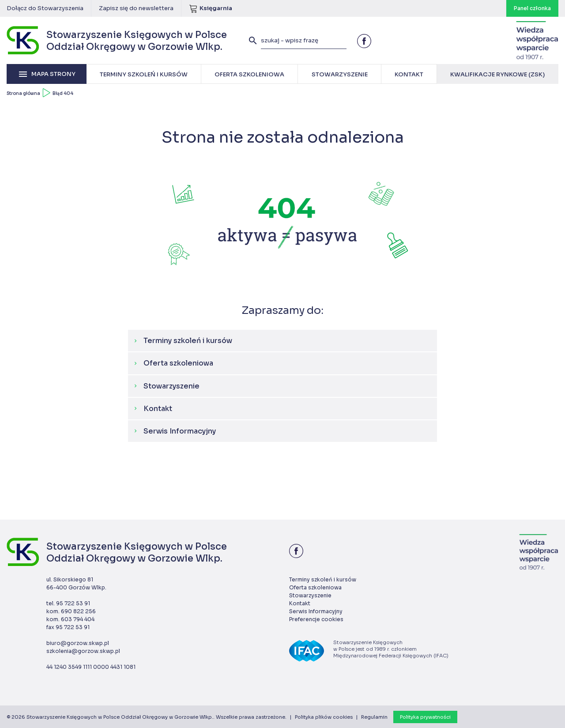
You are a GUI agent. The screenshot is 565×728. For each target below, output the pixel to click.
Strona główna (23, 93)
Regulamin (374, 717)
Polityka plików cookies (324, 717)
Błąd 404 (63, 93)
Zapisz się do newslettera (136, 8)
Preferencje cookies (316, 619)
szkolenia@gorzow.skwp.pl (83, 651)
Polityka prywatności (425, 717)
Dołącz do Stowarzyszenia (45, 8)
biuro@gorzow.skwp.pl (78, 643)
